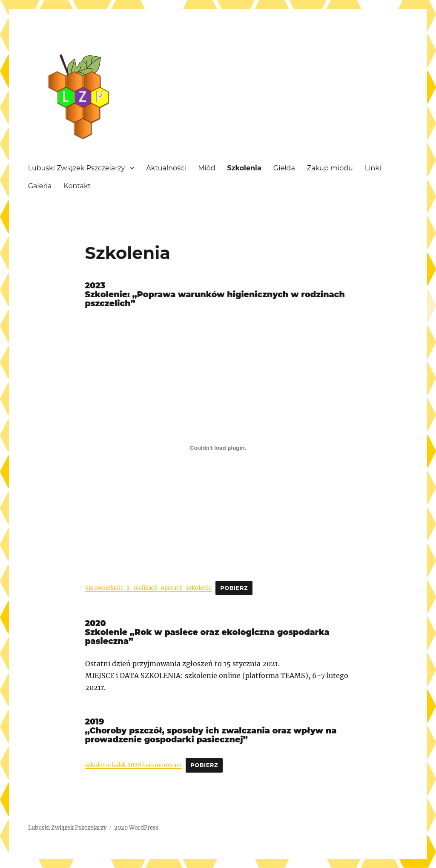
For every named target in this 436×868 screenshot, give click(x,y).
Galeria (40, 186)
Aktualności (166, 168)
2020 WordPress (136, 828)
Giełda (284, 168)
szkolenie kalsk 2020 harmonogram (133, 765)
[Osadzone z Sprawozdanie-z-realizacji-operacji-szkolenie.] (218, 448)
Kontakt (77, 186)
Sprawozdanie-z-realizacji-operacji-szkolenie (148, 588)
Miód (207, 168)
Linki (373, 168)
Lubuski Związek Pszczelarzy (77, 168)
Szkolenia (244, 168)
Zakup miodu (330, 168)
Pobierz (234, 588)
